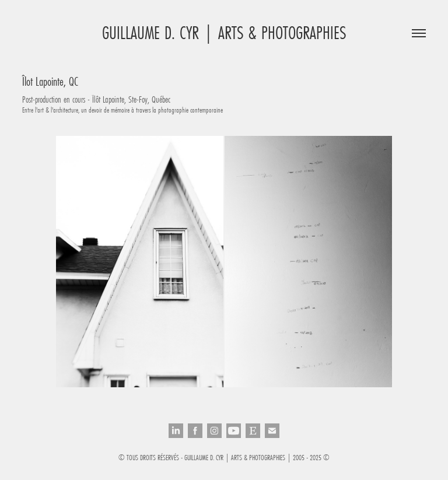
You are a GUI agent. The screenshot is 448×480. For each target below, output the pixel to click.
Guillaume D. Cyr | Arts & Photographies (224, 33)
